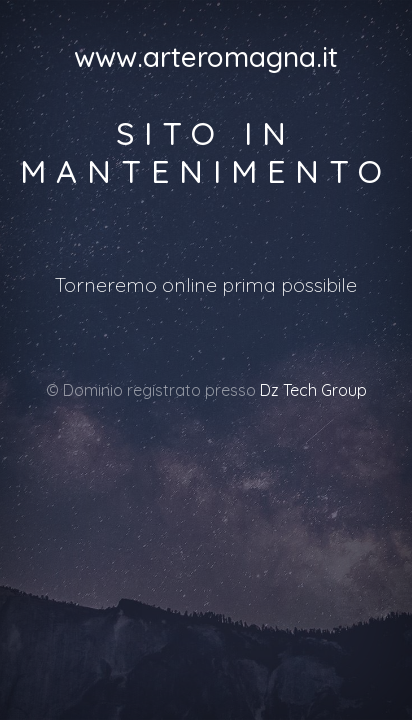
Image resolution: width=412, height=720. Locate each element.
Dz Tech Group (313, 390)
